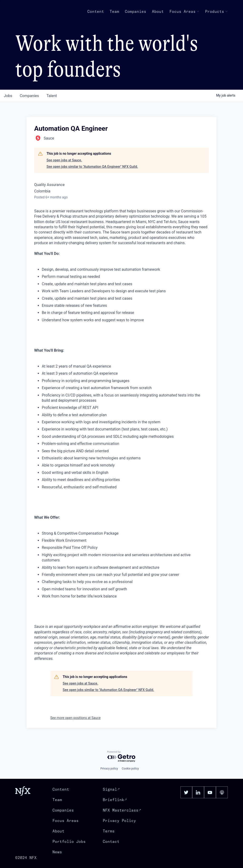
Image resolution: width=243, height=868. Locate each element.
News (57, 852)
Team (114, 11)
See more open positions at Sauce (75, 718)
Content (96, 11)
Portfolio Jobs (69, 841)
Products (216, 11)
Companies (136, 11)
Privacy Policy (119, 821)
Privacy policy (109, 769)
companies (29, 96)
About (158, 11)
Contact (111, 841)
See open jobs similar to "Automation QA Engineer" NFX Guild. (92, 167)
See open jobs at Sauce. (64, 160)
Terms (109, 831)
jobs (8, 96)
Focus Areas (184, 11)
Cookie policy (130, 769)
